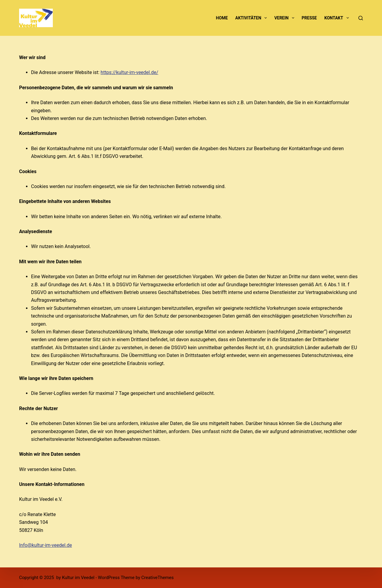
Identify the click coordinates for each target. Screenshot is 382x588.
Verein (285, 18)
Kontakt (338, 18)
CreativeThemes (158, 578)
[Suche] (361, 18)
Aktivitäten (252, 18)
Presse (309, 18)
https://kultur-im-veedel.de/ (129, 72)
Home (222, 18)
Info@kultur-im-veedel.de (46, 545)
